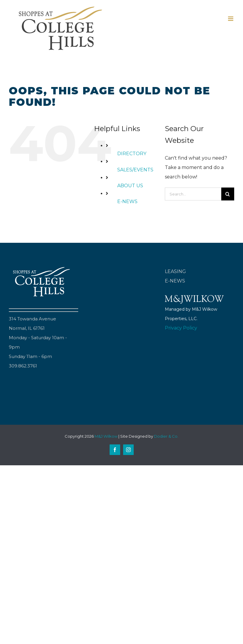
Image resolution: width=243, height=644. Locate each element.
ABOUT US (130, 186)
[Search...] (193, 194)
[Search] (228, 194)
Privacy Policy (181, 328)
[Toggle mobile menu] (231, 19)
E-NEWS (127, 201)
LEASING (175, 271)
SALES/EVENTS (135, 170)
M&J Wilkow (106, 436)
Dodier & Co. (166, 436)
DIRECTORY (132, 154)
